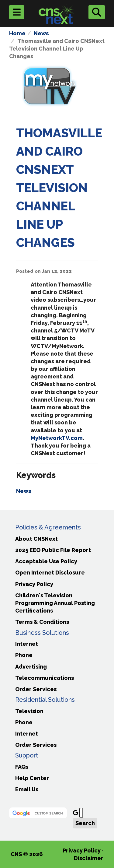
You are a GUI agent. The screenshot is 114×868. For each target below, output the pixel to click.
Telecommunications (45, 678)
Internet (27, 644)
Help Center (32, 778)
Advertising (31, 667)
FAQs (22, 767)
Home (17, 33)
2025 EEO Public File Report (53, 550)
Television (29, 711)
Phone (24, 655)
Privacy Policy (34, 584)
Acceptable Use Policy (46, 561)
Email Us (27, 789)
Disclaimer (89, 858)
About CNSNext (36, 539)
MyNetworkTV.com (57, 438)
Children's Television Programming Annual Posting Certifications (55, 603)
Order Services (36, 689)
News (41, 33)
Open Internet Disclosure (50, 573)
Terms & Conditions (42, 622)
